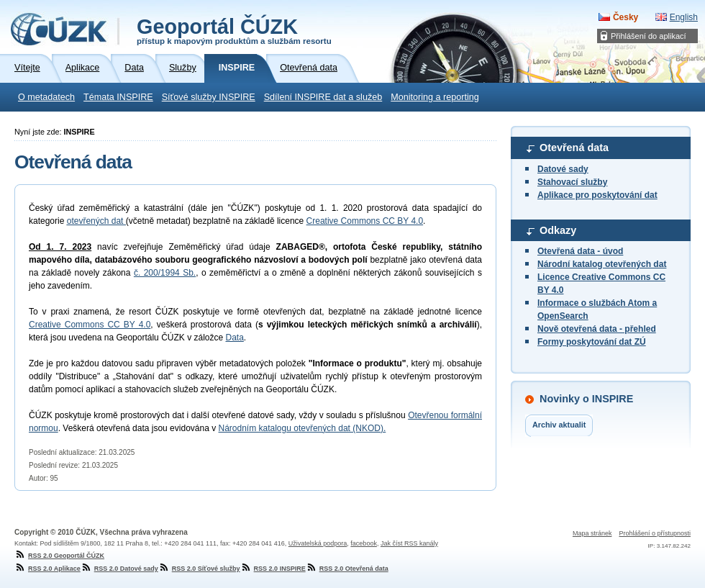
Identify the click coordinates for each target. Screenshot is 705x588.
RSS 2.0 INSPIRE (273, 569)
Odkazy (558, 230)
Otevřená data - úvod (580, 251)
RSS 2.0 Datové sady (119, 569)
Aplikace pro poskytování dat (597, 195)
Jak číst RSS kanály (409, 543)
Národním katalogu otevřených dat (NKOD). (303, 428)
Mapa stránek (592, 533)
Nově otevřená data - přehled (597, 329)
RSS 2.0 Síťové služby (199, 569)
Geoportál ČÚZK (234, 30)
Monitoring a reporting (435, 97)
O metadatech (46, 97)
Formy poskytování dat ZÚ (592, 342)
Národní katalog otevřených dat (602, 264)
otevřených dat (96, 221)
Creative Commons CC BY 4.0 (365, 221)
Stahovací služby (572, 182)
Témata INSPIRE (118, 97)
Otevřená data (574, 148)
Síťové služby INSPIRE (209, 97)
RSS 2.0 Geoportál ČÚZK (59, 556)
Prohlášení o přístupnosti (655, 533)
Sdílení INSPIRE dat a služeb (323, 97)
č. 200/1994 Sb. (165, 273)
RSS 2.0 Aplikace (47, 569)
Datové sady (563, 169)
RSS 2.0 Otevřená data (347, 569)
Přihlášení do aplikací (649, 36)
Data (234, 338)
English (684, 17)
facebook (364, 543)
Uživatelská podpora (318, 543)
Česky (626, 17)
